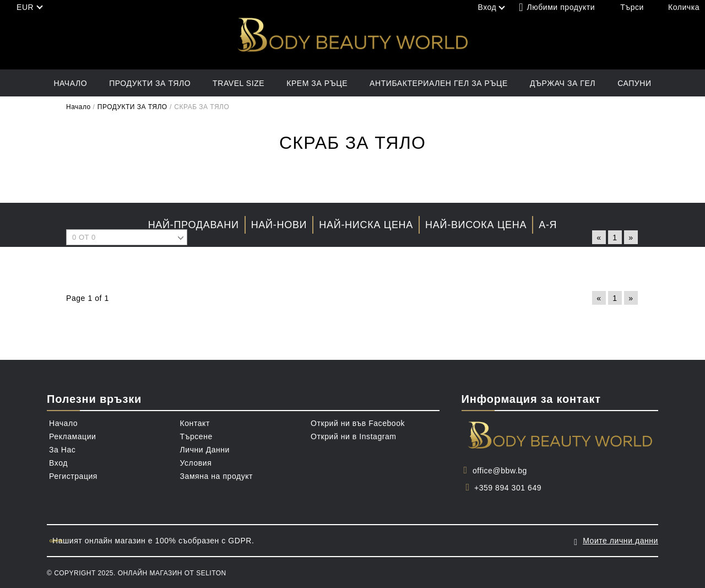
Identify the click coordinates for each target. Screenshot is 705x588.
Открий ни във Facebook (358, 423)
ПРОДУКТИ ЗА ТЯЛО (150, 83)
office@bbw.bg (500, 471)
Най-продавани (194, 225)
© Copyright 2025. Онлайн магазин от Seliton (137, 573)
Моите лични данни (620, 541)
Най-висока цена (476, 225)
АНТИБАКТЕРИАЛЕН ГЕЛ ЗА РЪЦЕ (439, 83)
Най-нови (279, 225)
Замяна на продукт (217, 476)
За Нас (62, 450)
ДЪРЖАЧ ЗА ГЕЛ (563, 83)
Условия (196, 463)
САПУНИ (634, 83)
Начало (70, 83)
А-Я (548, 225)
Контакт (195, 423)
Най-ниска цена (366, 225)
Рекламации (72, 436)
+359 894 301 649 (508, 488)
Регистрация (73, 476)
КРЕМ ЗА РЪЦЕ (317, 83)
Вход (58, 463)
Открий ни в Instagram (354, 436)
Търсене (196, 436)
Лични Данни (205, 450)
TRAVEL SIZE (238, 83)
